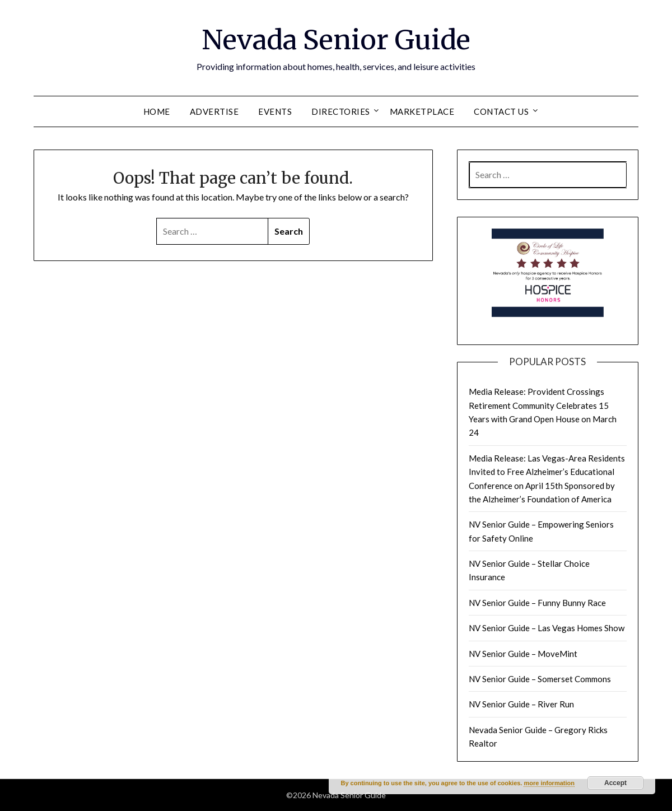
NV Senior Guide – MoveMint (523, 654)
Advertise (214, 111)
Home (157, 111)
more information (549, 783)
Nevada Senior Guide (336, 40)
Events (275, 111)
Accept (615, 783)
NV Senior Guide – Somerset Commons (540, 679)
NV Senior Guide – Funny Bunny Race (537, 603)
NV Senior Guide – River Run (521, 704)
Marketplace (422, 111)
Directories (341, 111)
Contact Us (501, 111)
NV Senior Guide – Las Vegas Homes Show (547, 628)
